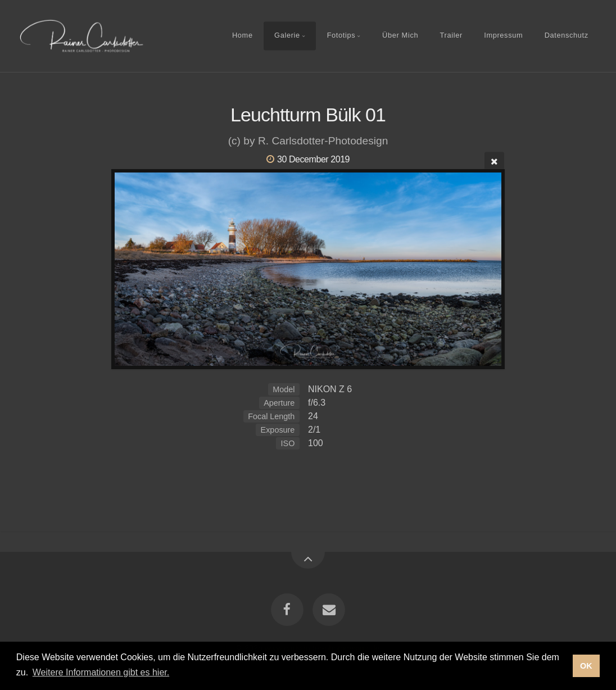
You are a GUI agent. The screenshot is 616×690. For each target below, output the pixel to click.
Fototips (341, 36)
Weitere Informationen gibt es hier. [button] (101, 672)
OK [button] (586, 666)
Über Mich (400, 36)
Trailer (451, 36)
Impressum (503, 36)
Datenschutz (567, 36)
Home (243, 36)
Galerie (287, 36)
